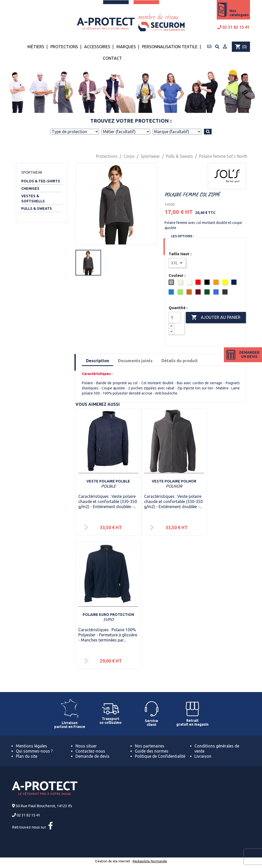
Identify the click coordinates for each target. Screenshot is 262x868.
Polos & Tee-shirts (41, 181)
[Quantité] (175, 318)
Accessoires (97, 47)
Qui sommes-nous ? (34, 751)
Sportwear (32, 172)
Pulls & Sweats (37, 209)
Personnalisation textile (170, 47)
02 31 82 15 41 (233, 27)
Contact (112, 58)
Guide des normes (152, 751)
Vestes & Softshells (33, 199)
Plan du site (27, 756)
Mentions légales (31, 746)
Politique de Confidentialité (160, 756)
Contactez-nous (90, 751)
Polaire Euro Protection (108, 615)
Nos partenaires (150, 746)
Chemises (30, 189)
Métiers (36, 47)
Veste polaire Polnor (174, 481)
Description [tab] (97, 361)
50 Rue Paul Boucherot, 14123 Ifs (44, 806)
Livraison (203, 756)
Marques (126, 47)
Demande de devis (92, 756)
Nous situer (86, 746)
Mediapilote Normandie (150, 861)
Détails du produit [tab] (180, 361)
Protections (64, 47)
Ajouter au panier (216, 318)
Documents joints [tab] (135, 361)
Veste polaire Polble (108, 481)
